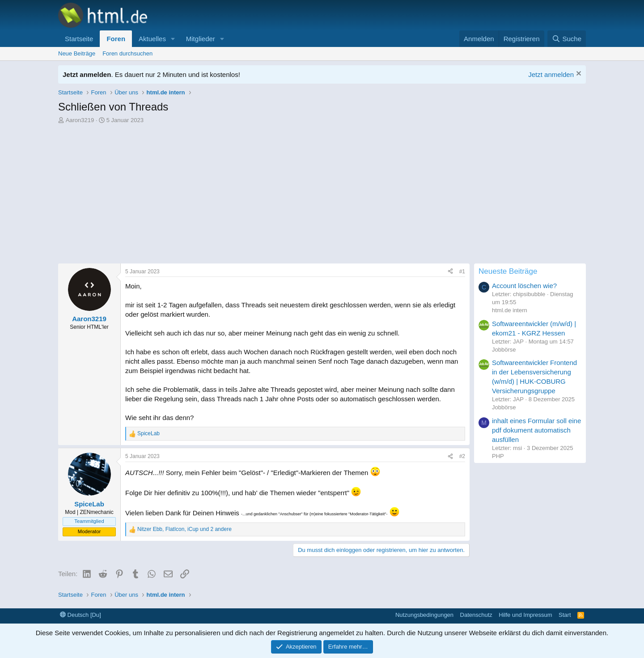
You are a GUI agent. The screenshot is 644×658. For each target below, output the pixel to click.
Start (565, 615)
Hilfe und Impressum (525, 615)
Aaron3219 (80, 120)
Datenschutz (476, 615)
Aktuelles (152, 39)
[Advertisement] (322, 192)
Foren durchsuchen (127, 53)
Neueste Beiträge (508, 271)
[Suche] (567, 39)
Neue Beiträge (77, 53)
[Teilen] (450, 272)
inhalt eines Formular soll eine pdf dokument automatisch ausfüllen (536, 430)
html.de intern (510, 310)
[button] (173, 39)
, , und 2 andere (184, 529)
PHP (498, 456)
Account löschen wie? (524, 286)
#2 (462, 456)
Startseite (79, 39)
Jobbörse (504, 350)
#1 (462, 272)
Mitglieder (201, 39)
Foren (116, 39)
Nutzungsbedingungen (424, 615)
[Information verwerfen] (578, 74)
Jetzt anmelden (551, 74)
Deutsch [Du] (80, 615)
